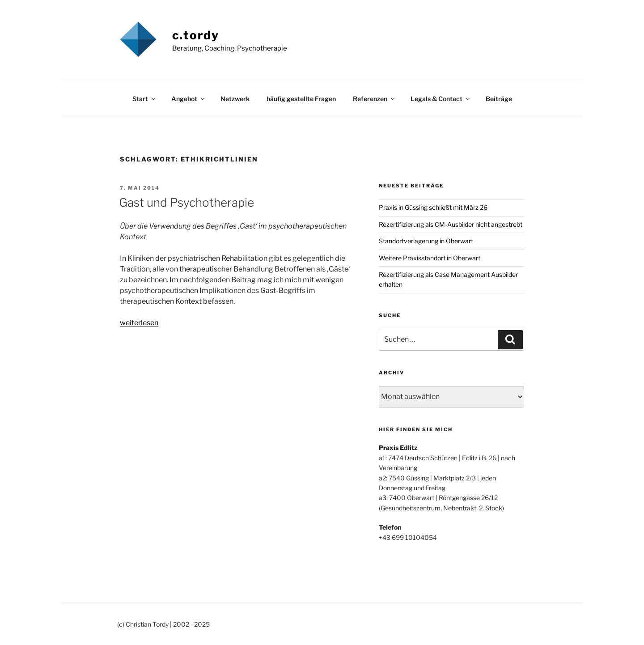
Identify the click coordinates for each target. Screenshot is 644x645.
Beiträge (499, 99)
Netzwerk (235, 99)
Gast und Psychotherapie (186, 202)
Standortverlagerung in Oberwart (426, 241)
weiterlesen (139, 323)
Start (144, 99)
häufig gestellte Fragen (301, 99)
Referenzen (374, 99)
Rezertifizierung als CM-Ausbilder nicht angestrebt (451, 224)
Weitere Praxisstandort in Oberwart (430, 258)
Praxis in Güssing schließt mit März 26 (433, 207)
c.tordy (196, 35)
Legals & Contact (441, 99)
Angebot (189, 99)
